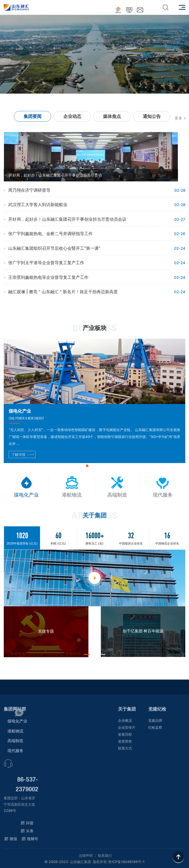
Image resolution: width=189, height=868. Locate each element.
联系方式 (125, 748)
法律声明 (86, 856)
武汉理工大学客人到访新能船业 (38, 205)
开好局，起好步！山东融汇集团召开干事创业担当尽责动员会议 (67, 219)
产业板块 (95, 328)
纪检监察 (155, 727)
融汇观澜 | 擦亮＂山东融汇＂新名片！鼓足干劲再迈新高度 (63, 292)
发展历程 (125, 734)
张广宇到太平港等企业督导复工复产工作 (46, 263)
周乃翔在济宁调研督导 (29, 190)
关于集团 (127, 709)
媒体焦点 (112, 116)
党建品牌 (155, 720)
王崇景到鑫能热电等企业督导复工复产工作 (48, 277)
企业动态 (72, 116)
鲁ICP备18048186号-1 (126, 862)
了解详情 (18, 454)
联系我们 (105, 856)
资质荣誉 (125, 741)
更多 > (181, 118)
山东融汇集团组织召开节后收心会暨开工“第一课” (54, 248)
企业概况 (125, 720)
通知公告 (152, 116)
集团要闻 (33, 116)
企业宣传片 (127, 727)
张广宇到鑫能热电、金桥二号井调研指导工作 (50, 234)
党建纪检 (157, 709)
